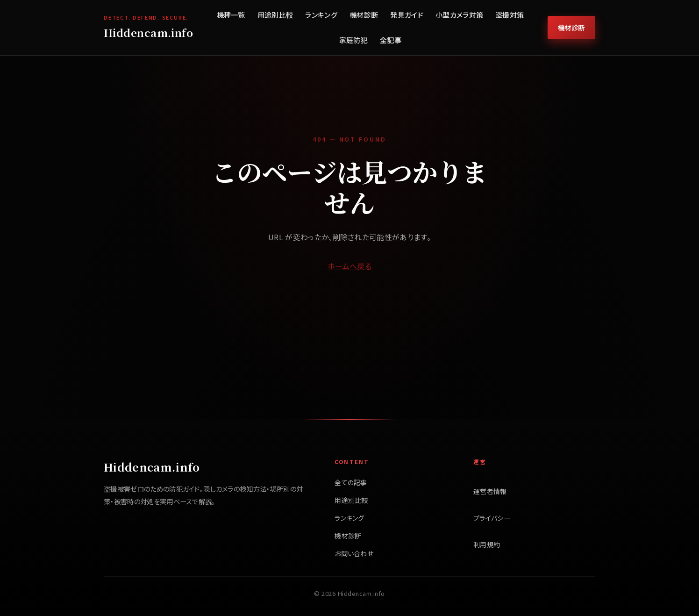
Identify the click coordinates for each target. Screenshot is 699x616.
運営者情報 (490, 491)
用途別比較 (275, 15)
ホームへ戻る (349, 266)
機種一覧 (231, 15)
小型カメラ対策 (459, 15)
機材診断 (364, 15)
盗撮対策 (510, 15)
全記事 (391, 40)
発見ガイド (407, 15)
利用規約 (487, 544)
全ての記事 (351, 482)
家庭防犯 (353, 40)
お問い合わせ (354, 553)
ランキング (321, 15)
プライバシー (492, 518)
